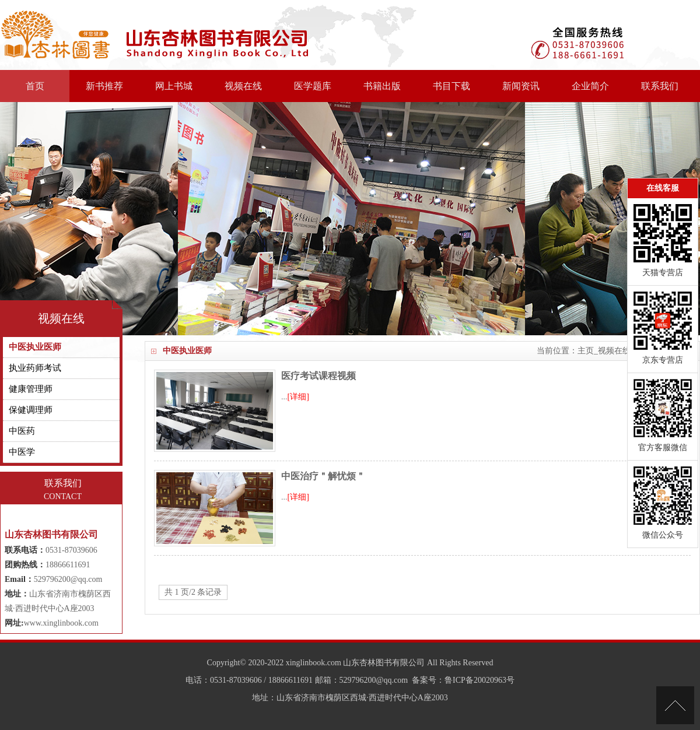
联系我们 (660, 86)
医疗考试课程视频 (318, 376)
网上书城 (174, 86)
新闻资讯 (521, 86)
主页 (586, 351)
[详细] (298, 397)
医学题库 (313, 86)
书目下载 (452, 86)
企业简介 (590, 86)
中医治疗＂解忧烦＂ (323, 476)
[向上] (675, 705)
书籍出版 (382, 86)
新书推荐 (104, 86)
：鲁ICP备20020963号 (475, 680)
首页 (35, 86)
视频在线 (243, 86)
